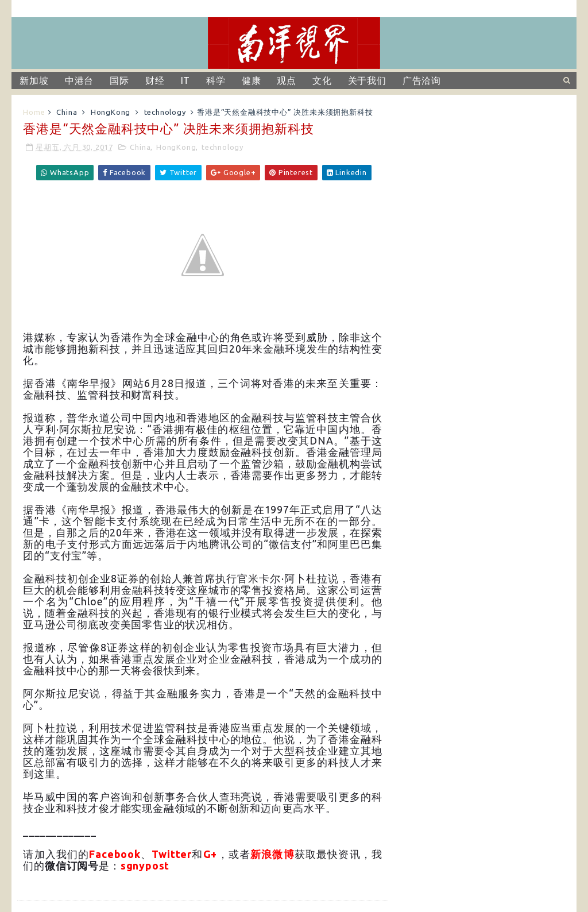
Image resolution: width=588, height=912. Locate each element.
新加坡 (34, 80)
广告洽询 (422, 80)
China (67, 112)
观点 (287, 80)
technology (165, 112)
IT (186, 80)
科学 (216, 80)
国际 (119, 80)
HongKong (111, 112)
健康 (252, 80)
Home (34, 112)
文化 (322, 80)
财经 (155, 80)
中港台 (79, 80)
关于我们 (367, 80)
